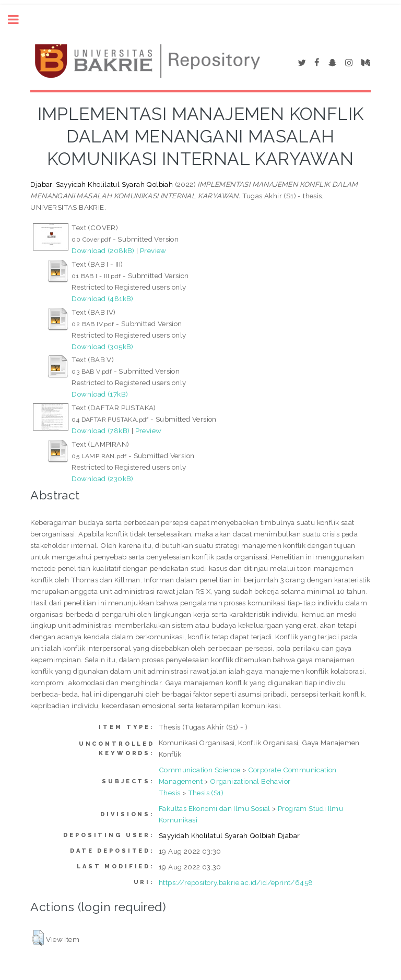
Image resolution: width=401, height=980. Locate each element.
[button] (38, 938)
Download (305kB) (102, 346)
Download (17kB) (100, 394)
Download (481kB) (102, 298)
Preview (153, 250)
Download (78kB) (101, 431)
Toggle (19, 20)
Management (181, 781)
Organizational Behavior (250, 781)
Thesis (169, 793)
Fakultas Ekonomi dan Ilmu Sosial (215, 808)
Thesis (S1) (206, 793)
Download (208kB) (103, 250)
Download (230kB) (102, 479)
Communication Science (199, 770)
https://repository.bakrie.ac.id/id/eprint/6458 (236, 882)
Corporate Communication (292, 770)
